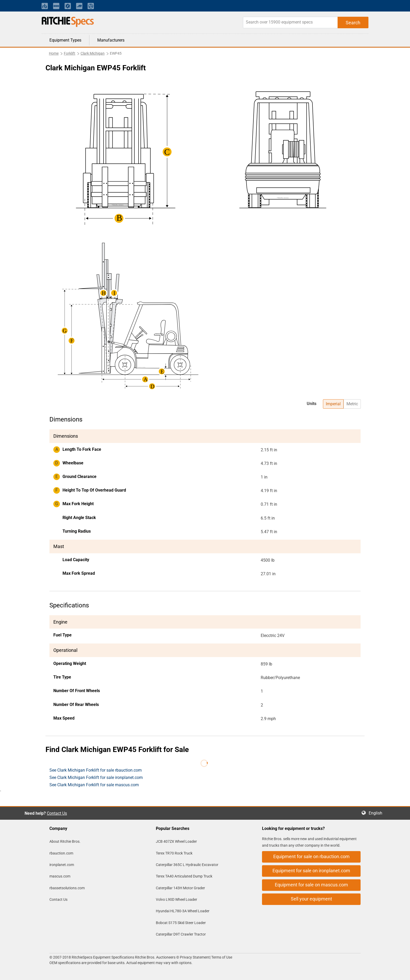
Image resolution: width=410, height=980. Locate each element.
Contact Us (57, 813)
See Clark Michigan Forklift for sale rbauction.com (96, 770)
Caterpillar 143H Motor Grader (180, 888)
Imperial (333, 404)
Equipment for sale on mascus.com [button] (311, 885)
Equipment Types (65, 40)
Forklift (70, 53)
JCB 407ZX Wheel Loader (176, 841)
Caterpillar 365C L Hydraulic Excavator (187, 865)
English (377, 813)
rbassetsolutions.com (67, 888)
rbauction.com (61, 853)
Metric (352, 404)
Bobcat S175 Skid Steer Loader (181, 923)
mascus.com (60, 876)
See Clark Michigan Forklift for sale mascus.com (94, 785)
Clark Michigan (93, 53)
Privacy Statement (195, 957)
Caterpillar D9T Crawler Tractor (181, 934)
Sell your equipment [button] (311, 899)
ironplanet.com (62, 865)
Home (54, 53)
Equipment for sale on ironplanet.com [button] (311, 871)
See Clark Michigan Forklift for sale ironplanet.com (96, 777)
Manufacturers (111, 40)
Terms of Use (221, 957)
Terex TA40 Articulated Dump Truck (184, 876)
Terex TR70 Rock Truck (174, 853)
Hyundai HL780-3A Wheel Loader (183, 911)
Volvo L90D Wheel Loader (176, 899)
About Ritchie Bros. (65, 841)
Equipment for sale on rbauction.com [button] (311, 856)
